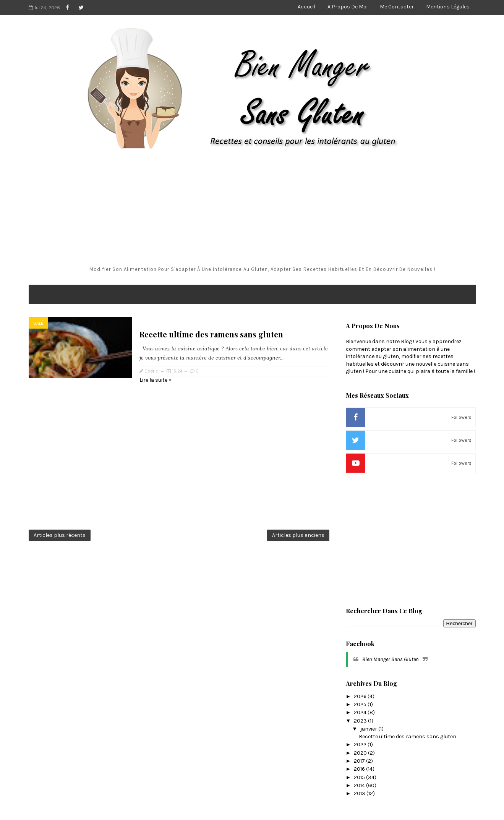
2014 (360, 785)
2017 (360, 761)
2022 (361, 745)
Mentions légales (448, 7)
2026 (361, 696)
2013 (360, 793)
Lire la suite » (156, 380)
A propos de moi (348, 7)
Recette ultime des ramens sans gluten (211, 334)
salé (38, 323)
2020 (361, 753)
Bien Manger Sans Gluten (391, 659)
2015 (360, 777)
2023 (361, 721)
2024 (361, 712)
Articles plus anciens (298, 535)
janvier (369, 729)
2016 (360, 769)
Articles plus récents (60, 535)
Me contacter (397, 7)
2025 (361, 704)
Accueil (306, 7)
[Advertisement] (252, 209)
